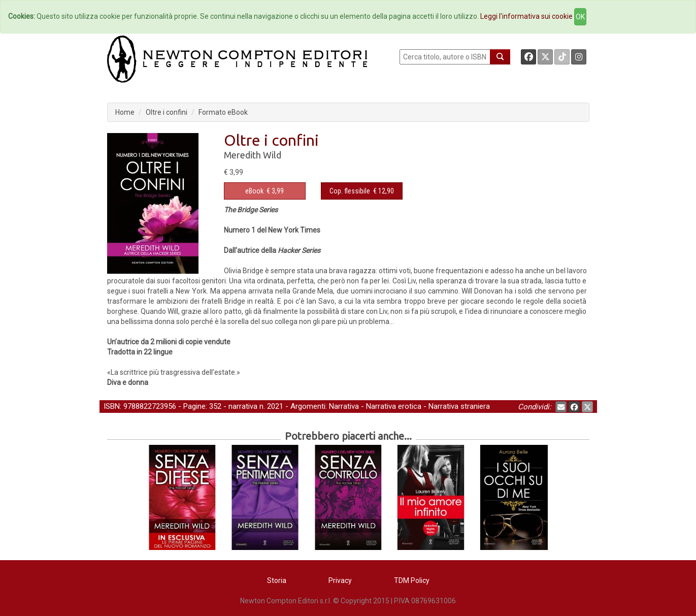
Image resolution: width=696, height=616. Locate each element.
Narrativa (344, 406)
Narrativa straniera (459, 406)
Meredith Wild (253, 155)
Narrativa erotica (394, 406)
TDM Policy (412, 580)
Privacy (340, 580)
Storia (277, 580)
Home (125, 112)
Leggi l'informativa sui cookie (526, 16)
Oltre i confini (167, 112)
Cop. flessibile (350, 191)
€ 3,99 (264, 191)
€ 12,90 (362, 191)
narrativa (243, 406)
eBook (254, 191)
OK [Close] (580, 17)
